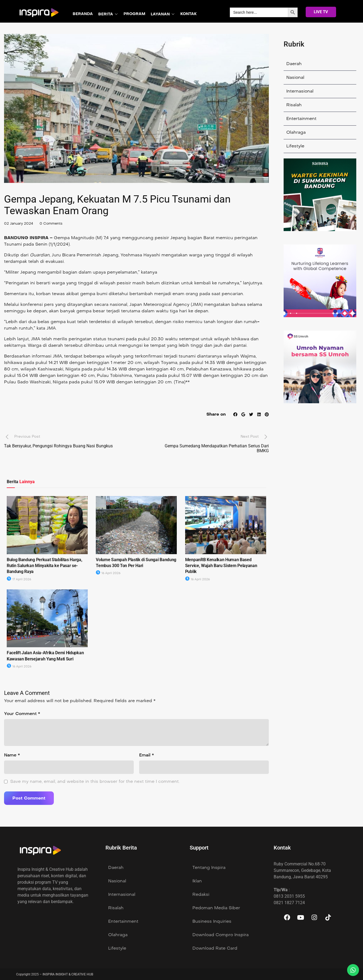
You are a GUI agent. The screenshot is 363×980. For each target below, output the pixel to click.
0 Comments (54, 223)
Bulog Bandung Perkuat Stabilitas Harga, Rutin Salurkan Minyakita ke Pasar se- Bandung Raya (45, 565)
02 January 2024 (20, 223)
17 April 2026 (19, 579)
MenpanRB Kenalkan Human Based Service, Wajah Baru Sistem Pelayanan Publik (221, 565)
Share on (215, 414)
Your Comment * (22, 714)
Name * (12, 755)
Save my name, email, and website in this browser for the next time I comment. (95, 781)
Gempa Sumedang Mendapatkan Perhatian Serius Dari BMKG (217, 448)
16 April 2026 (108, 573)
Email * (147, 755)
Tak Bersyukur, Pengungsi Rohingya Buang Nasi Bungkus (58, 446)
